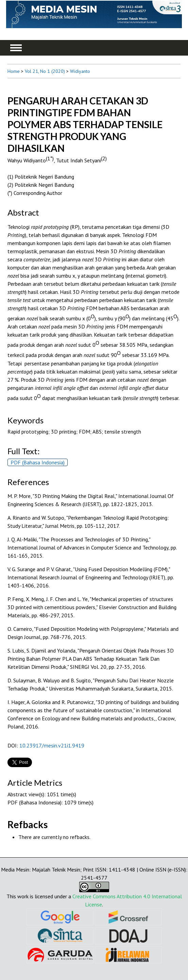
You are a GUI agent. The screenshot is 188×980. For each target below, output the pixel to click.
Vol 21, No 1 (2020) (45, 71)
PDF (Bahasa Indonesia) (38, 462)
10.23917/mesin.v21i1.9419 (52, 745)
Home (14, 71)
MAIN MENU (16, 48)
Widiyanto (80, 71)
